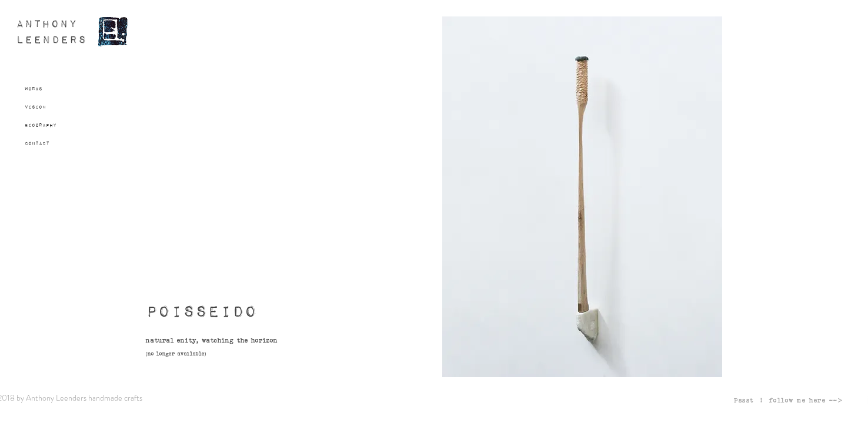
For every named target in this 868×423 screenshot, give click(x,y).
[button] (582, 197)
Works (34, 89)
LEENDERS (51, 40)
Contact (37, 143)
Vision (35, 107)
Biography (41, 125)
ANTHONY (47, 24)
